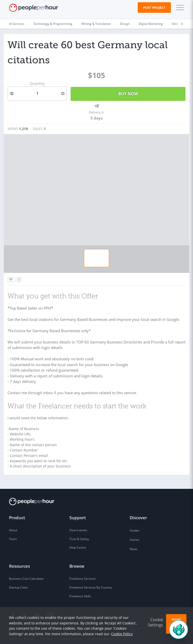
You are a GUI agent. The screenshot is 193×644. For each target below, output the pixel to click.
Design (125, 24)
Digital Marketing (151, 24)
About (13, 525)
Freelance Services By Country (91, 582)
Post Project (154, 8)
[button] (179, 8)
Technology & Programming (53, 24)
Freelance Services (83, 574)
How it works (78, 525)
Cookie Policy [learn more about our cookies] (122, 634)
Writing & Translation (96, 24)
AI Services (17, 24)
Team (13, 534)
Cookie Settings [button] (155, 622)
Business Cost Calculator (26, 574)
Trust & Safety (79, 534)
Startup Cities (18, 582)
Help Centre (78, 543)
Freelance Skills (80, 591)
